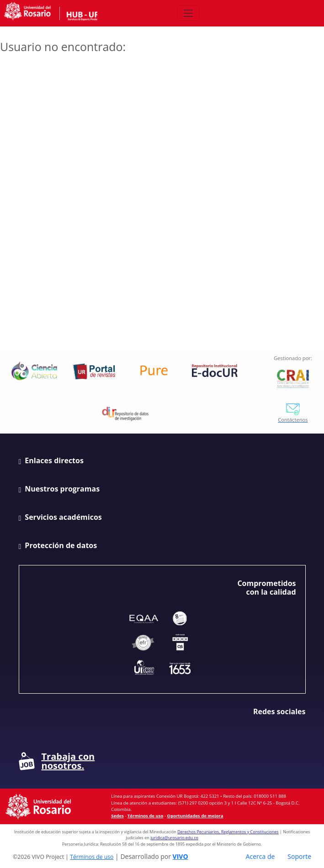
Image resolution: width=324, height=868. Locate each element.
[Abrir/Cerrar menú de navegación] (188, 13)
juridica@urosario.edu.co (174, 838)
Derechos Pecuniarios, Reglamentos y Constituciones (228, 832)
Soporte (299, 856)
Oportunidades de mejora (195, 816)
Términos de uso (146, 816)
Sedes (117, 816)
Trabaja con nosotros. (57, 761)
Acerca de (260, 856)
